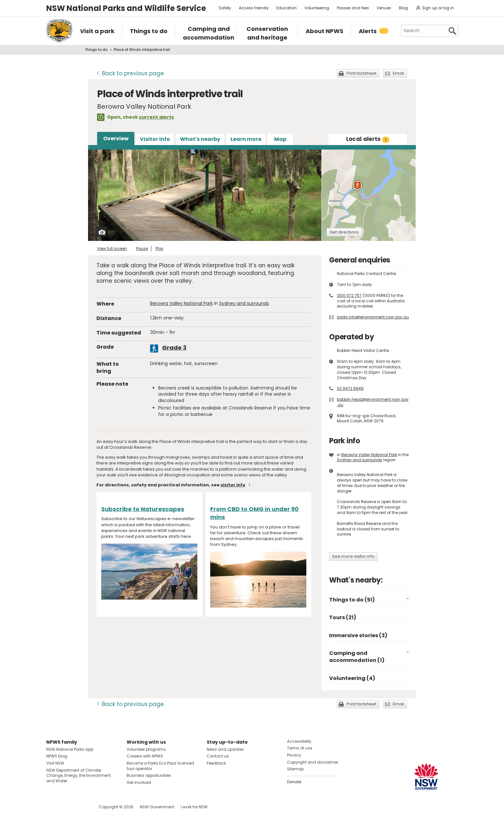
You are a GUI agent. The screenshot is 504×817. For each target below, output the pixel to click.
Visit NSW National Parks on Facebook (52, 807)
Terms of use (300, 748)
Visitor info (155, 139)
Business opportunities (149, 775)
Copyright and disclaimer (313, 762)
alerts (368, 139)
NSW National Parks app (70, 749)
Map (280, 139)
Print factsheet (361, 73)
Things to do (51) (352, 600)
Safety (225, 8)
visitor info (233, 485)
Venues (384, 8)
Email (398, 73)
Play (160, 248)
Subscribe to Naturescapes (143, 509)
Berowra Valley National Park (181, 303)
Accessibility (299, 741)
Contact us (218, 756)
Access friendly (254, 8)
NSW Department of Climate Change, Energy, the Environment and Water (78, 776)
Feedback (216, 763)
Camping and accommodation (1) (357, 657)
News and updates (225, 749)
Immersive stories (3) (358, 635)
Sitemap (295, 769)
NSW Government (157, 807)
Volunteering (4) (352, 678)
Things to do (96, 50)
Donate (294, 782)
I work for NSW (194, 807)
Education (287, 8)
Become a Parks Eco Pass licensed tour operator (160, 766)
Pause (142, 248)
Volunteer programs (146, 749)
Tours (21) (343, 617)
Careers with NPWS (145, 756)
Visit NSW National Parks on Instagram (66, 807)
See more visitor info (353, 556)
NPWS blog (57, 756)
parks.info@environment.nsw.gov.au (373, 317)
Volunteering (317, 8)
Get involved (139, 782)
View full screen (112, 248)
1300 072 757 (349, 295)
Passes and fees (353, 8)
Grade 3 (174, 348)
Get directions (344, 232)
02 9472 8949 (350, 388)
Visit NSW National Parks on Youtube (80, 807)
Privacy (294, 755)
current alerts (156, 117)
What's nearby (200, 139)
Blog (403, 8)
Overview (116, 138)
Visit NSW (55, 763)
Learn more (246, 139)
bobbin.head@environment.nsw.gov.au (373, 402)
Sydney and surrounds (244, 303)
